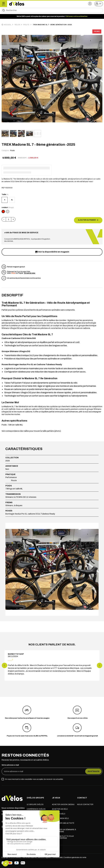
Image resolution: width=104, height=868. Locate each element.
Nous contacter (85, 805)
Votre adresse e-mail (10, 765)
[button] (90, 4)
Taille (5, 194)
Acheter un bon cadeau (63, 805)
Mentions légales (44, 858)
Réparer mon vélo (60, 819)
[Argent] (8, 211)
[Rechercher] (52, 10)
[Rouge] (3, 211)
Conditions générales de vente (75, 858)
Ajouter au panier (88, 220)
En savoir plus (30, 273)
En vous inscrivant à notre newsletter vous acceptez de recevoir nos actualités (34, 779)
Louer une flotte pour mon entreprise (63, 838)
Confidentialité (57, 858)
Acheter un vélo (60, 809)
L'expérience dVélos (36, 809)
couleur (8, 207)
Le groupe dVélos (35, 805)
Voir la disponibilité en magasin (52, 252)
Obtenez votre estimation (77, 16)
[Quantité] (9, 219)
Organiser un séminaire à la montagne (64, 831)
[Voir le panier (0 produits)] (99, 4)
